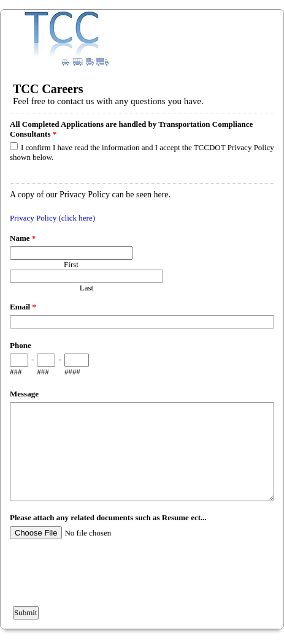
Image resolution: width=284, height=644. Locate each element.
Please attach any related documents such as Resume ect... (108, 517)
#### (72, 372)
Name (23, 238)
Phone (21, 345)
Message (24, 394)
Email (23, 307)
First (71, 264)
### (16, 372)
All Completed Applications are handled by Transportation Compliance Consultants (131, 129)
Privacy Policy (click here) (52, 218)
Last (86, 288)
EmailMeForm (142, 38)
